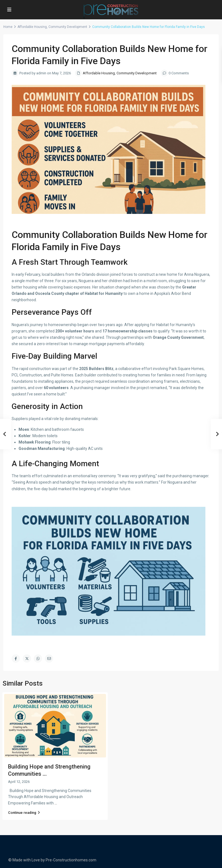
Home (8, 27)
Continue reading (24, 813)
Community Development (68, 27)
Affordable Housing (32, 27)
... (56, 803)
